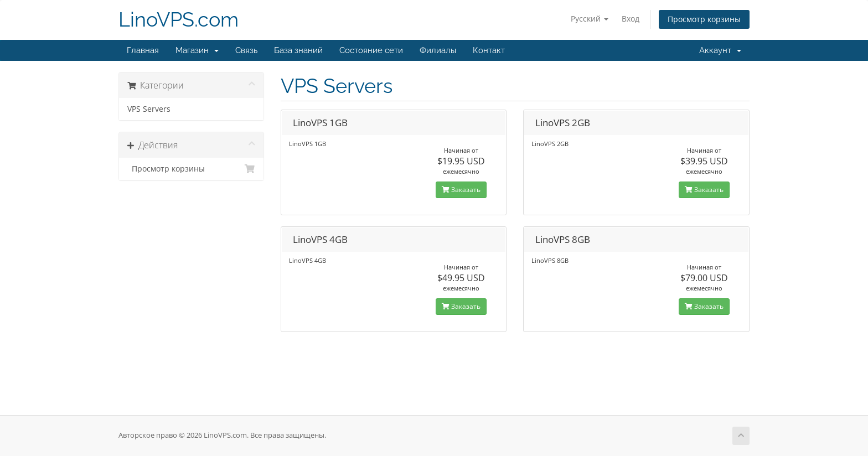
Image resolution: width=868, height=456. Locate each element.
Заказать (461, 190)
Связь (246, 50)
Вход (631, 19)
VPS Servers (149, 109)
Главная (143, 50)
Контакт (489, 50)
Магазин (197, 50)
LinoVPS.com (179, 20)
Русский (590, 19)
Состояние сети (371, 50)
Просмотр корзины (704, 19)
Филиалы (438, 50)
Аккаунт (720, 50)
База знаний (298, 50)
